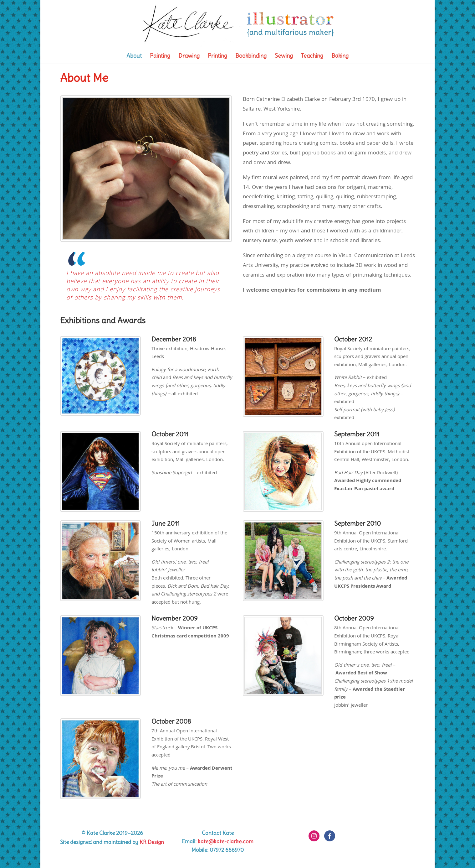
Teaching (312, 56)
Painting (160, 56)
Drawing (189, 56)
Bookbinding (251, 56)
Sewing (284, 56)
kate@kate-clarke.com (226, 841)
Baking (340, 56)
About (134, 56)
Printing (217, 56)
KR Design (152, 842)
